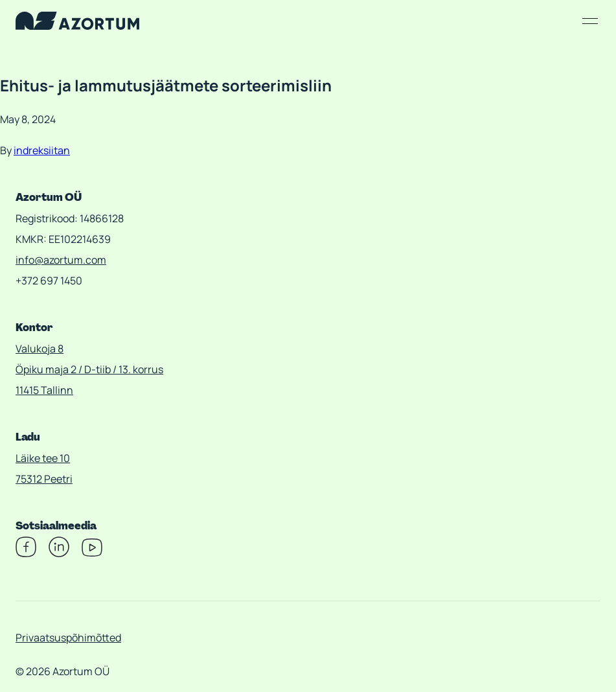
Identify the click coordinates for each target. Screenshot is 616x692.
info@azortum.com (61, 260)
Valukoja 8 (40, 349)
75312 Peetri (44, 479)
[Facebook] (26, 553)
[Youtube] (92, 553)
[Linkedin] (59, 553)
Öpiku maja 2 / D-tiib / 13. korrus (89, 369)
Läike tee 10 (43, 458)
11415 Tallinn (44, 390)
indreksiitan (42, 150)
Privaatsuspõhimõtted (68, 638)
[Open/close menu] (590, 21)
